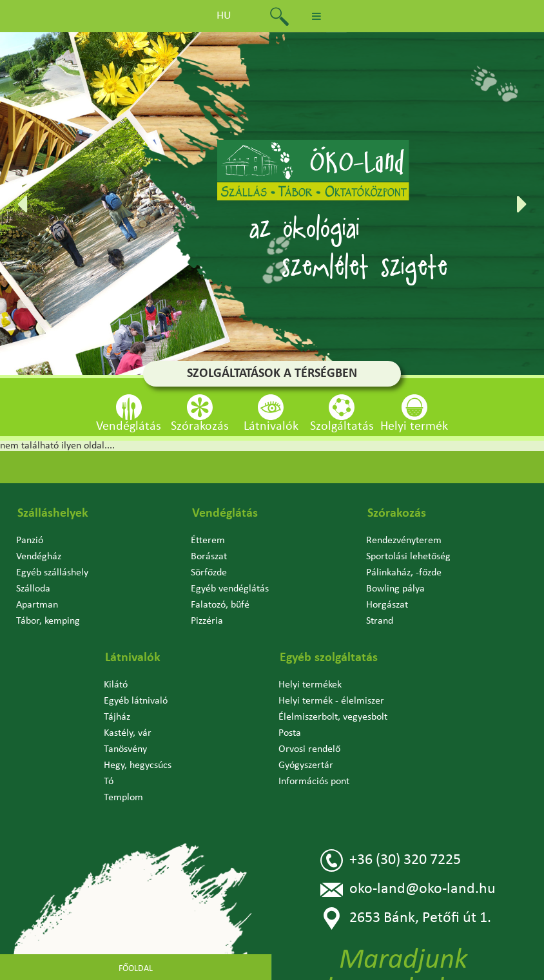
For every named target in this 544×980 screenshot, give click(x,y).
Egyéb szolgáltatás (329, 658)
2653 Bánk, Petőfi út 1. (406, 918)
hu (224, 16)
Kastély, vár (128, 733)
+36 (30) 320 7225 (391, 860)
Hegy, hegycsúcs (138, 765)
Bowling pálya (395, 589)
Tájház (117, 717)
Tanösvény (125, 749)
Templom (123, 798)
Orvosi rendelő (309, 749)
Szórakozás (397, 514)
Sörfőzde (209, 573)
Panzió (30, 541)
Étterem (208, 541)
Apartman (37, 605)
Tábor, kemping (48, 621)
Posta (290, 733)
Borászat (209, 557)
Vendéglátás (225, 514)
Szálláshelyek (53, 514)
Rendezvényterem (404, 541)
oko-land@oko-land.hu (408, 889)
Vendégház (39, 557)
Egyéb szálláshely (52, 573)
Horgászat (387, 605)
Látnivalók (133, 658)
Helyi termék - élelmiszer (331, 701)
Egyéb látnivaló (136, 701)
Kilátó (116, 685)
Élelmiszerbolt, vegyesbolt (333, 717)
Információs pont (314, 782)
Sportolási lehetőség (408, 557)
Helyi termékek (310, 685)
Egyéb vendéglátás (230, 589)
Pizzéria (207, 621)
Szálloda (33, 589)
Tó (109, 782)
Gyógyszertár (306, 765)
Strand (380, 621)
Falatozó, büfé (220, 605)
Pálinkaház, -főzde (404, 573)
